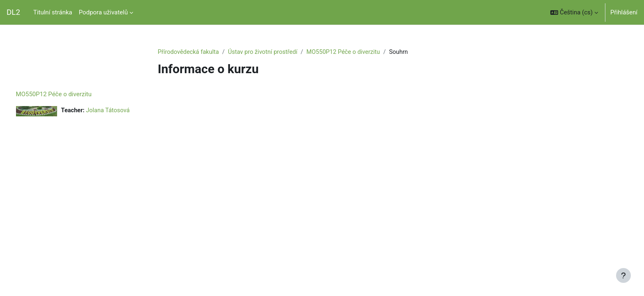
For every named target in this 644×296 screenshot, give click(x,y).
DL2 (13, 12)
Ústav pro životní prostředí (266, 52)
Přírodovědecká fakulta (189, 52)
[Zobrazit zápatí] (623, 275)
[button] (574, 12)
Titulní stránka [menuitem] (53, 12)
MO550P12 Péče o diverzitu (348, 52)
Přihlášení (624, 12)
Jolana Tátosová (125, 111)
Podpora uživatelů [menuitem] (103, 12)
